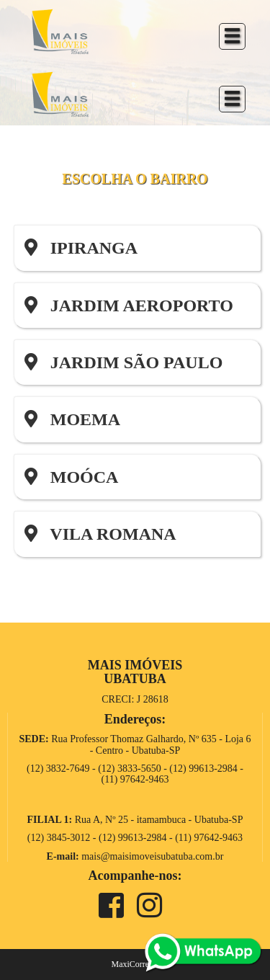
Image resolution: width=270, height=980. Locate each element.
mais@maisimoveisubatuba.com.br (152, 856)
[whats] (203, 951)
